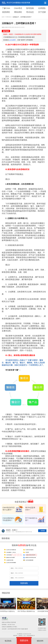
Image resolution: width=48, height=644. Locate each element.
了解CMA (6, 8)
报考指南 (30, 8)
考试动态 (30, 12)
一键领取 (42, 531)
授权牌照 (9, 627)
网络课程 (18, 12)
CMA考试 (18, 8)
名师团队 (42, 8)
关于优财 (42, 12)
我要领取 (24, 583)
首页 (4, 17)
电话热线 (8, 641)
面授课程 (6, 12)
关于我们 (15, 627)
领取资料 (40, 641)
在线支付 (4, 627)
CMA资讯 (9, 17)
